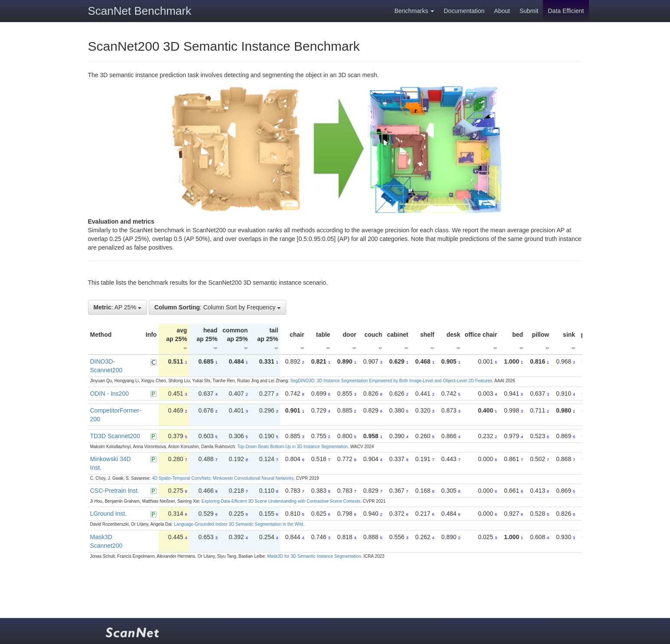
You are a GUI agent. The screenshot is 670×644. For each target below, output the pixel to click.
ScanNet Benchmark (140, 11)
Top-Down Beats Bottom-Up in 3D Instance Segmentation (293, 447)
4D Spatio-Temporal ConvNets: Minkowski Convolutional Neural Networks (223, 478)
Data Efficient (566, 11)
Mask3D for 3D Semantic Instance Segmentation (314, 556)
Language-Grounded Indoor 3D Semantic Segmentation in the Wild (238, 524)
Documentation (464, 11)
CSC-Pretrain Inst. (115, 491)
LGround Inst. (109, 514)
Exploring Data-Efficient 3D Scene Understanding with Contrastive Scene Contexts (281, 501)
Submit (529, 11)
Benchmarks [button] (414, 11)
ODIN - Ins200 (109, 394)
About (502, 11)
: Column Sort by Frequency (217, 307)
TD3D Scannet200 (115, 436)
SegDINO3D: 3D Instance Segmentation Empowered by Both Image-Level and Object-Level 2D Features (391, 381)
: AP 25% (118, 307)
